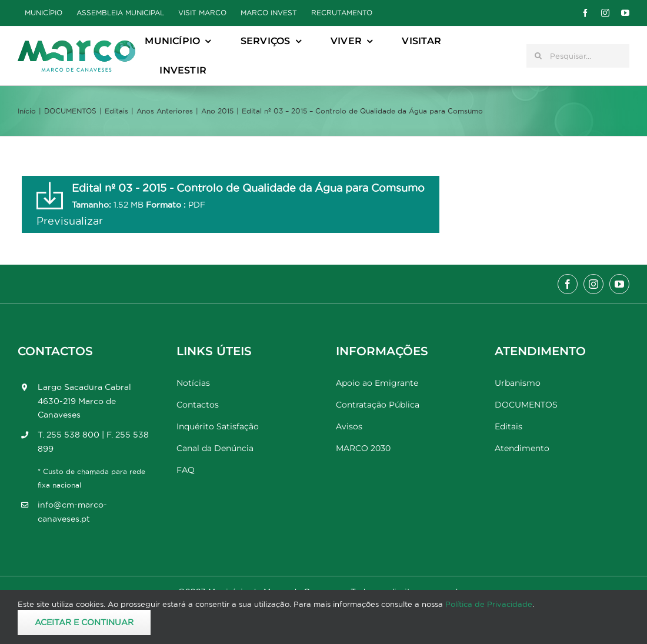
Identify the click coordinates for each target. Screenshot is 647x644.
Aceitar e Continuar (84, 622)
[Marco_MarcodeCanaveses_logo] (76, 45)
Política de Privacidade (489, 604)
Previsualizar (70, 221)
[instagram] (605, 13)
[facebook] (585, 13)
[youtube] (625, 13)
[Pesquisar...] (578, 56)
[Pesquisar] (538, 56)
